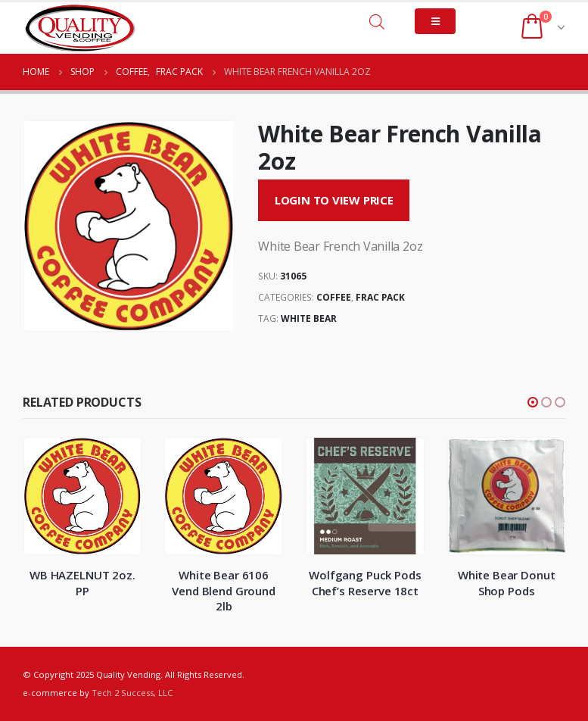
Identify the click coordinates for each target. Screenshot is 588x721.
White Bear (309, 318)
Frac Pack (380, 297)
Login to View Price (334, 200)
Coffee (334, 297)
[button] (533, 402)
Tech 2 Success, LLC (132, 693)
